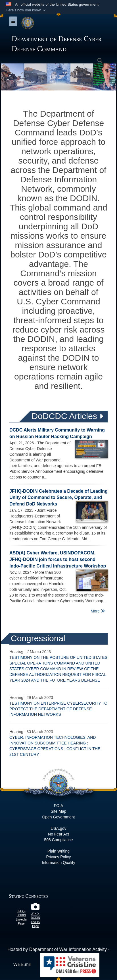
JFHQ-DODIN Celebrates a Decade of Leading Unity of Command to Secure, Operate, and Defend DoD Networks (58, 498)
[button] (26, 10)
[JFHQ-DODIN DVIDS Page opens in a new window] (35, 908)
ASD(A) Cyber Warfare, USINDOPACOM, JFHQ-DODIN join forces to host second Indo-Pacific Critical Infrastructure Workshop (58, 559)
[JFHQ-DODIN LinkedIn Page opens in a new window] (21, 905)
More (98, 611)
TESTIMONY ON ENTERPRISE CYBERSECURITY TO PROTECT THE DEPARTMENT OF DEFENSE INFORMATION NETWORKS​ (58, 709)
